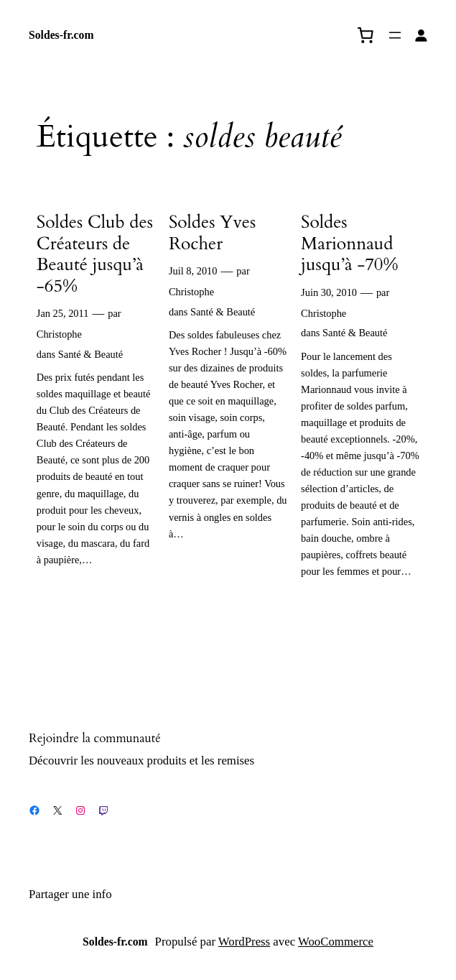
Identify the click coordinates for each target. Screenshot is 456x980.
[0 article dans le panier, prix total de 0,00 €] (366, 35)
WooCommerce (336, 942)
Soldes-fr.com (61, 35)
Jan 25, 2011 (63, 313)
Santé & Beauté (90, 354)
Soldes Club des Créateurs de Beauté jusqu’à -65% (95, 254)
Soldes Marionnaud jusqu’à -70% (349, 244)
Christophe (59, 334)
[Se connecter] (421, 36)
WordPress (244, 942)
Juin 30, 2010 (329, 292)
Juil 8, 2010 (193, 271)
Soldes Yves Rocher (212, 233)
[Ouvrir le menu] (395, 35)
